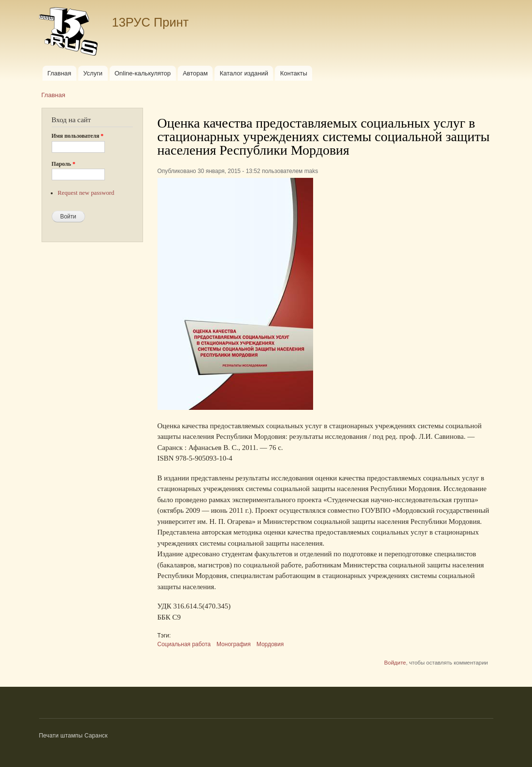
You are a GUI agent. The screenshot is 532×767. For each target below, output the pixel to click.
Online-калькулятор (143, 73)
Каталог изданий (244, 73)
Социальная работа (184, 644)
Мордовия (270, 644)
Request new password (86, 193)
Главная (59, 73)
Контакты (294, 73)
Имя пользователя (78, 136)
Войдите (395, 663)
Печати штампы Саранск (73, 736)
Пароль (64, 164)
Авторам (195, 73)
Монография (234, 644)
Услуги (93, 73)
